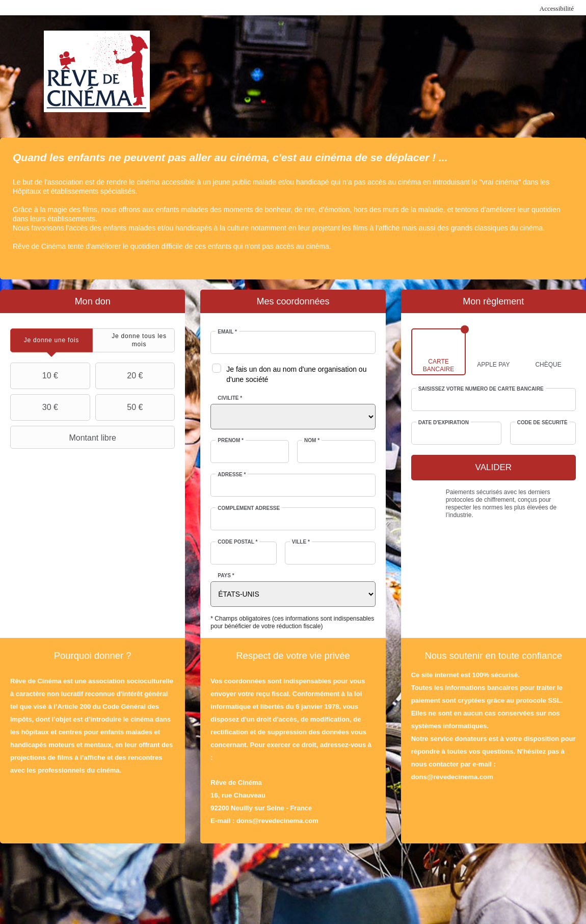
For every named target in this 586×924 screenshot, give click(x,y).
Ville (301, 542)
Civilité (230, 398)
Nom (312, 440)
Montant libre (64, 438)
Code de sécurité (542, 422)
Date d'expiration (444, 422)
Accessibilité (557, 8)
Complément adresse (249, 508)
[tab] (51, 340)
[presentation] (51, 340)
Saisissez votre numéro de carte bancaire (481, 389)
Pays (226, 575)
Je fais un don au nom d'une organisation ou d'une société (296, 374)
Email (227, 332)
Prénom (231, 440)
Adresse (232, 474)
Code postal (237, 542)
